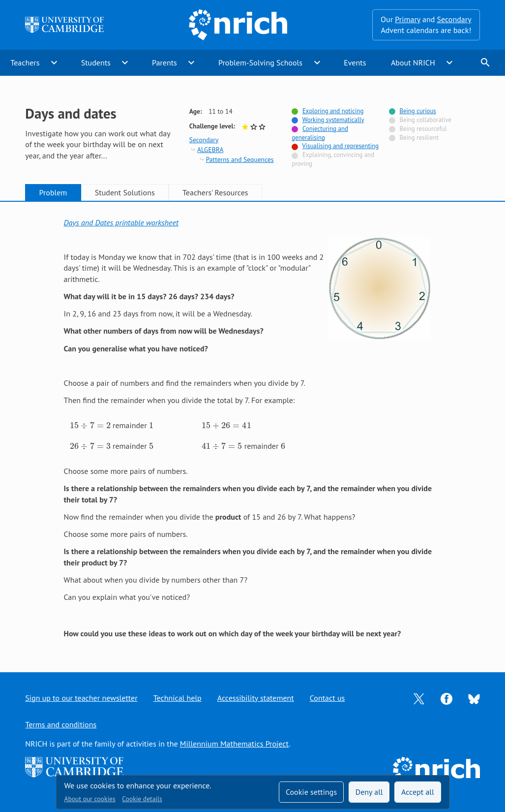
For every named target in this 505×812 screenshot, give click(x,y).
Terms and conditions (61, 724)
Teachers (25, 62)
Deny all (369, 792)
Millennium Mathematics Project (234, 744)
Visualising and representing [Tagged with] (341, 146)
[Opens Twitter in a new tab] (419, 698)
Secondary (454, 19)
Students (96, 62)
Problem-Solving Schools (260, 62)
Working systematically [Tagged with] (333, 120)
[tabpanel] (253, 428)
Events (355, 62)
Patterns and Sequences (240, 159)
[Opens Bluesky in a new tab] (474, 698)
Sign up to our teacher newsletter (81, 698)
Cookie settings (311, 792)
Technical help (178, 698)
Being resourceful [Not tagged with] (423, 129)
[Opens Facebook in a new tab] (446, 698)
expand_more (54, 62)
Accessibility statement (256, 698)
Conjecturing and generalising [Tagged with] (320, 133)
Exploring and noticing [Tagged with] (333, 111)
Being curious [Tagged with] (417, 111)
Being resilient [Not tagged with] (419, 138)
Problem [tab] (53, 192)
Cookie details (142, 799)
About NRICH (413, 62)
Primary (407, 19)
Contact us (327, 698)
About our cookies (90, 799)
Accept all (418, 792)
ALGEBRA (210, 150)
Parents (164, 62)
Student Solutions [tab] (125, 192)
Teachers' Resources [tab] (215, 192)
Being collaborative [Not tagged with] (425, 120)
